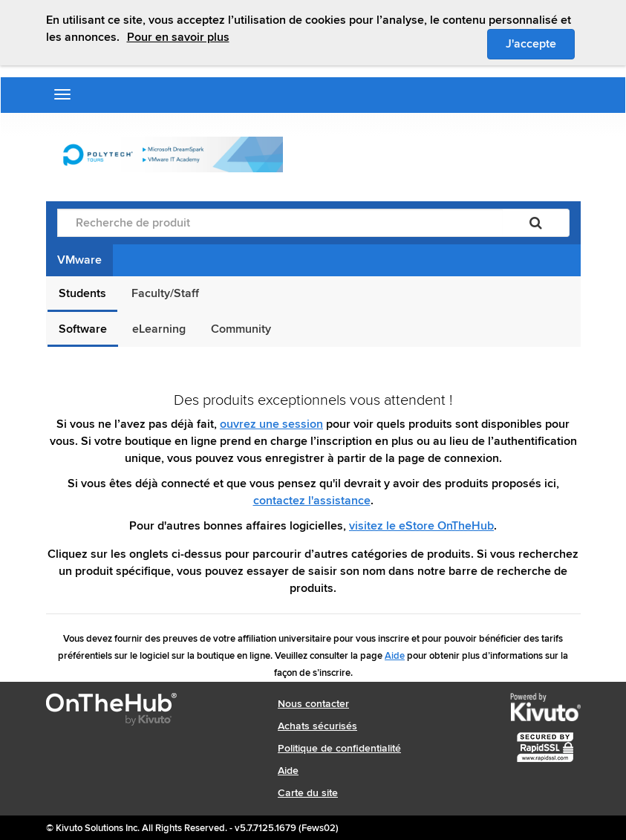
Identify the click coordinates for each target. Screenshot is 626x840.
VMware (79, 260)
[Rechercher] (536, 223)
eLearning (159, 329)
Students (82, 293)
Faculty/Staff (165, 293)
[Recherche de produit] (280, 223)
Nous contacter (313, 704)
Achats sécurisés (317, 726)
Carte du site (308, 793)
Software (83, 329)
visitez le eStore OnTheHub (421, 526)
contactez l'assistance (312, 501)
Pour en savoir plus (178, 37)
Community (241, 329)
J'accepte (540, 43)
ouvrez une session (271, 424)
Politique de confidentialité (339, 748)
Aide (395, 656)
